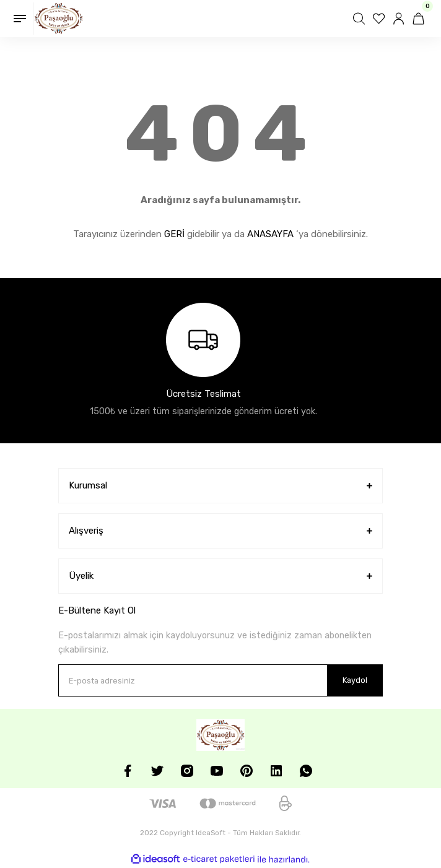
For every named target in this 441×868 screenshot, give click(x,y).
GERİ (174, 234)
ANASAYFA (270, 234)
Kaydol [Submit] (355, 680)
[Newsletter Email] (220, 680)
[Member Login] (400, 19)
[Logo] (59, 19)
